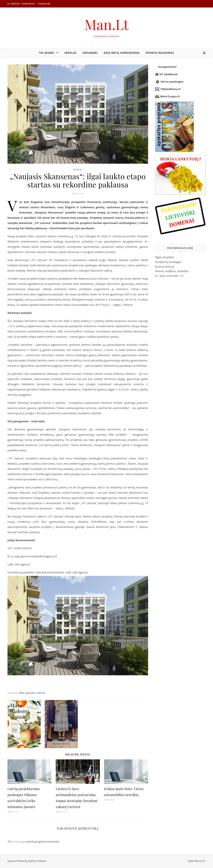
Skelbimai (90, 53)
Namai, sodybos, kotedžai (172, 271)
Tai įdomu (47, 53)
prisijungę (18, 841)
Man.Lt (106, 24)
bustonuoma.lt (165, 266)
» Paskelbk (44, 4)
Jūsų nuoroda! (169, 276)
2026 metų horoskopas (122, 53)
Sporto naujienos (160, 53)
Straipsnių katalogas (168, 262)
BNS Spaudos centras (32, 693)
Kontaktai (28, 4)
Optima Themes (37, 861)
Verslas (70, 53)
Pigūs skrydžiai (165, 257)
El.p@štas (14, 4)
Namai (78, 170)
